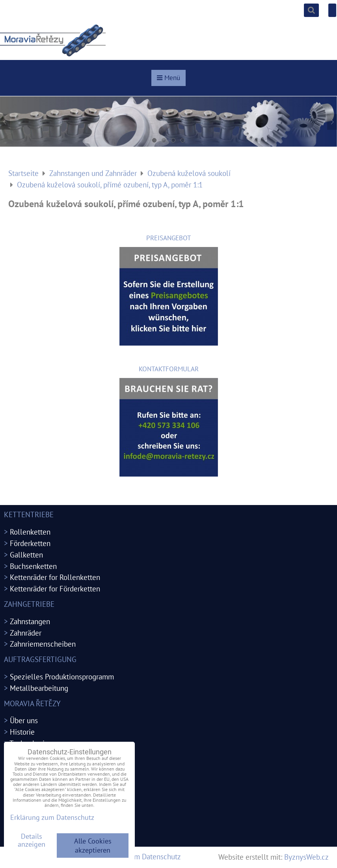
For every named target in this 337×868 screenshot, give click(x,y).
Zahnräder (26, 633)
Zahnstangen (30, 621)
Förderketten (30, 543)
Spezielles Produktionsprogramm (62, 676)
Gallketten (26, 555)
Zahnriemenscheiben (43, 644)
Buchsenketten (33, 566)
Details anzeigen (32, 840)
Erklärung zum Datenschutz (138, 856)
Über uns (24, 720)
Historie (22, 732)
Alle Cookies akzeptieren (93, 846)
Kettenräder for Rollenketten (55, 577)
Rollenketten (30, 532)
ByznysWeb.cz (306, 857)
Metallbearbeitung (39, 688)
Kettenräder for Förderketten (55, 588)
